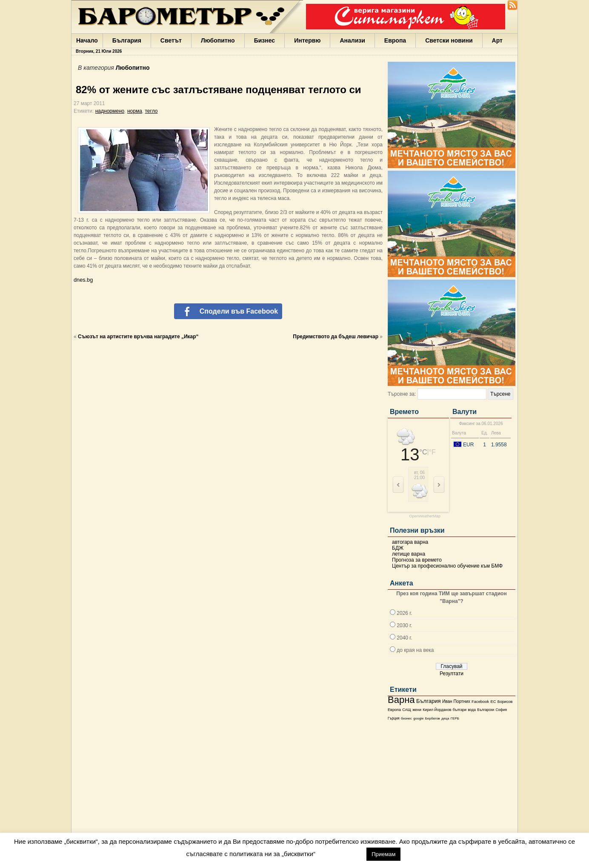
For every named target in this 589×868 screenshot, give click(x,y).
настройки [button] (341, 854)
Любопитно (218, 40)
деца (445, 718)
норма (135, 111)
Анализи (352, 40)
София (501, 710)
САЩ (406, 710)
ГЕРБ (455, 718)
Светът (171, 40)
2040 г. (404, 638)
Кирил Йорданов (437, 710)
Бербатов (433, 718)
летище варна (409, 554)
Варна (401, 700)
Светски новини (449, 40)
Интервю (307, 40)
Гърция (394, 718)
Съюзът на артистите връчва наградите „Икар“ (138, 337)
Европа (395, 40)
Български (486, 710)
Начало (87, 40)
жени (417, 710)
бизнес (406, 718)
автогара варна (410, 542)
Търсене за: (402, 394)
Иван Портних (456, 701)
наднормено (110, 111)
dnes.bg (83, 280)
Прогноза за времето (417, 560)
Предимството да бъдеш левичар (336, 337)
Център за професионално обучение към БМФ (447, 566)
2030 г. (404, 625)
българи (460, 710)
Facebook (480, 702)
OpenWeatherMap (425, 516)
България (127, 40)
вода (472, 710)
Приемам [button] (383, 854)
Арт (497, 40)
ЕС (493, 702)
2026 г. (404, 613)
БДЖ (398, 548)
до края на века (415, 650)
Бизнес (264, 40)
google (418, 718)
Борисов (505, 702)
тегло (152, 111)
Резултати (452, 674)
